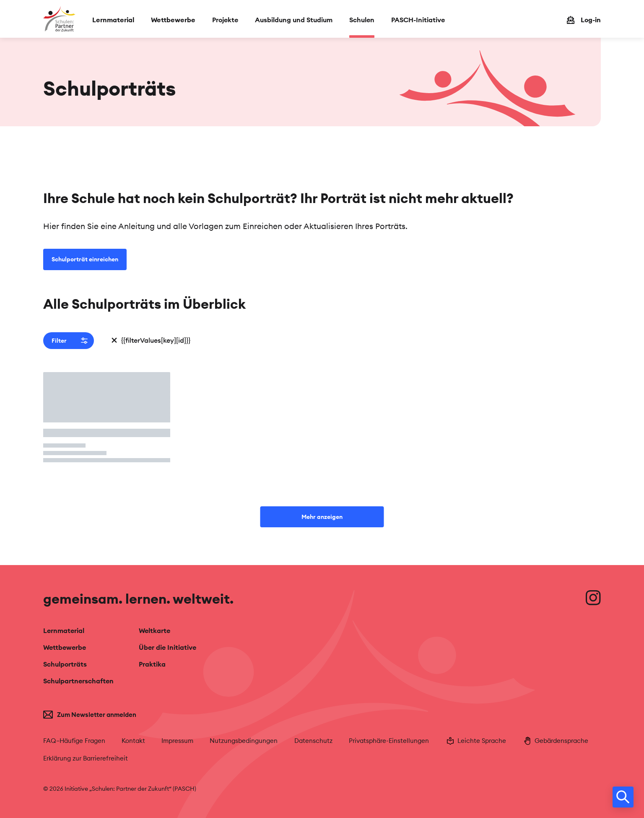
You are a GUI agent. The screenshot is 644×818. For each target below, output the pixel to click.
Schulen (362, 20)
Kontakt (133, 741)
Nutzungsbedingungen (244, 741)
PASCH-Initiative (418, 20)
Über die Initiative (167, 647)
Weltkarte (155, 630)
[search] (623, 797)
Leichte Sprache (476, 741)
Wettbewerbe (173, 20)
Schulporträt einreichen (85, 259)
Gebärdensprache (555, 741)
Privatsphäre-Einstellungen (389, 741)
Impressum (177, 741)
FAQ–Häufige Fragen (74, 741)
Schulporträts (65, 664)
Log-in (591, 20)
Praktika (152, 664)
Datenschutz (313, 741)
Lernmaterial (113, 20)
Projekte (225, 20)
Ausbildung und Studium (294, 20)
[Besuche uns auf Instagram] (593, 598)
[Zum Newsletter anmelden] (107, 715)
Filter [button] (70, 341)
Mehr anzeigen (322, 517)
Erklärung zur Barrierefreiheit (86, 758)
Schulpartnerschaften (78, 681)
